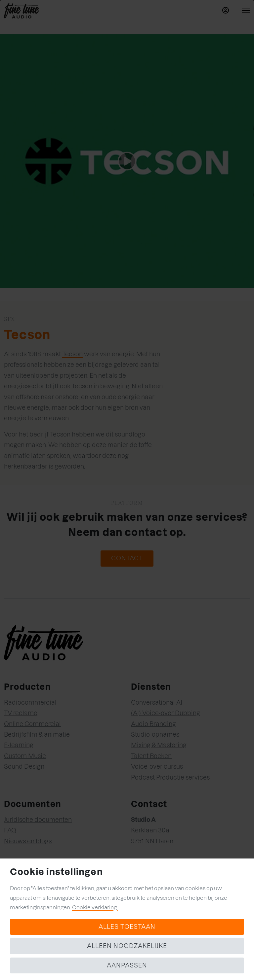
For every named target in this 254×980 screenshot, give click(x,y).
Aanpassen (127, 965)
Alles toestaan (127, 927)
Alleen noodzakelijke (127, 946)
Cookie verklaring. (95, 907)
